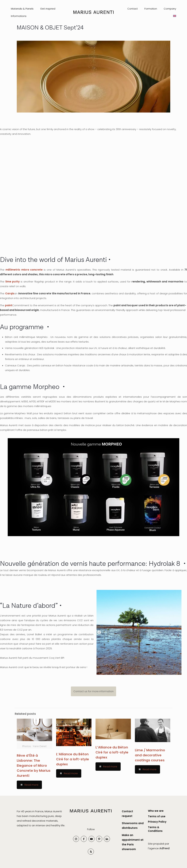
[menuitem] (175, 16)
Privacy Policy (157, 822)
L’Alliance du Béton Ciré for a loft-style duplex (73, 759)
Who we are (156, 811)
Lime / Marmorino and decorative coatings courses (150, 755)
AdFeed (164, 848)
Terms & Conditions (155, 829)
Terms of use (157, 816)
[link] (91, 814)
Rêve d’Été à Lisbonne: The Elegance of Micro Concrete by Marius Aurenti (34, 766)
